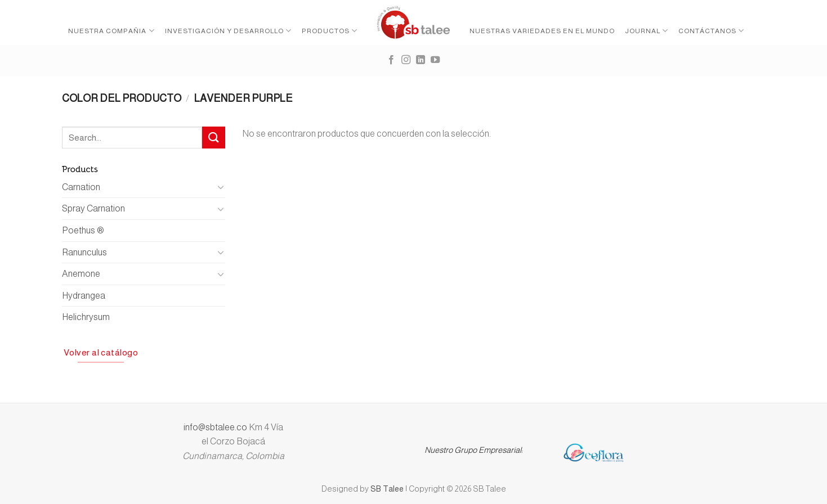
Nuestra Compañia (111, 31)
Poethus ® (83, 230)
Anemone (81, 274)
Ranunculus (84, 252)
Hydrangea (84, 296)
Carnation (81, 187)
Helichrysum (86, 317)
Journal (647, 31)
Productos (330, 31)
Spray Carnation (93, 208)
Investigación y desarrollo (228, 31)
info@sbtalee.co (216, 427)
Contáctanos (711, 31)
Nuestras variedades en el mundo (542, 31)
